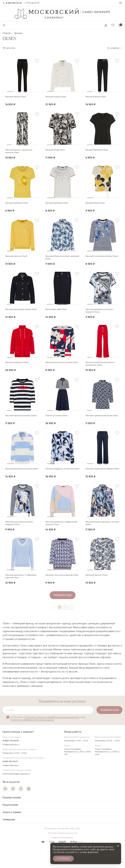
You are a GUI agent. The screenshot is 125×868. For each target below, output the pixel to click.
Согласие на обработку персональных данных (32, 720)
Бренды (18, 33)
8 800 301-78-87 (14, 3)
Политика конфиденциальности (62, 833)
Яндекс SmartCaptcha (62, 838)
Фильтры (9, 48)
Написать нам (121, 3)
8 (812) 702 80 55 (11, 741)
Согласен (63, 859)
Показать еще (63, 595)
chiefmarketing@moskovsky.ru (16, 774)
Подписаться (109, 710)
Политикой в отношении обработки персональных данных (52, 717)
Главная (7, 33)
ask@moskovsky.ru (11, 765)
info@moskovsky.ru (11, 745)
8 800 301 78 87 (10, 761)
